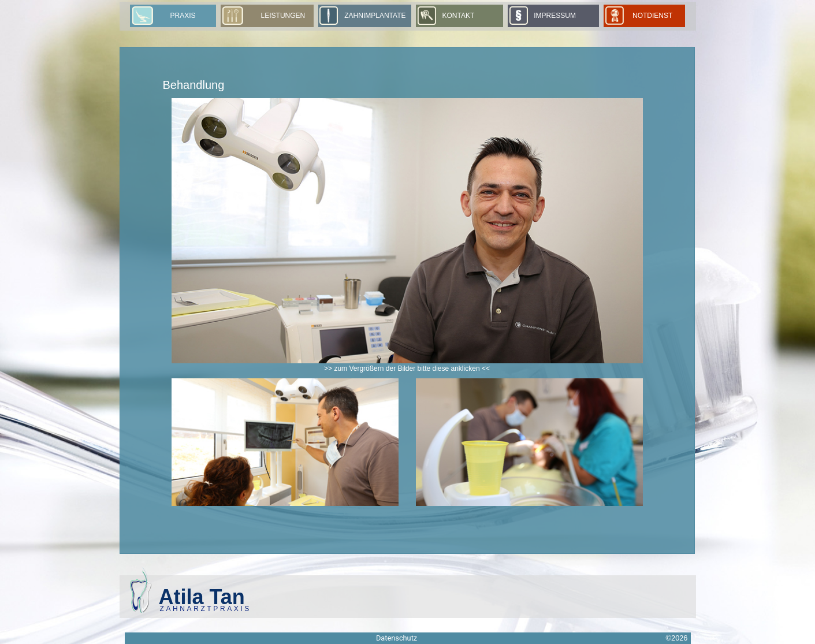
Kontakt (458, 16)
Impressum (555, 16)
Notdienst (656, 16)
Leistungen (283, 16)
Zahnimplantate (375, 16)
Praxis (183, 16)
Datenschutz (397, 638)
